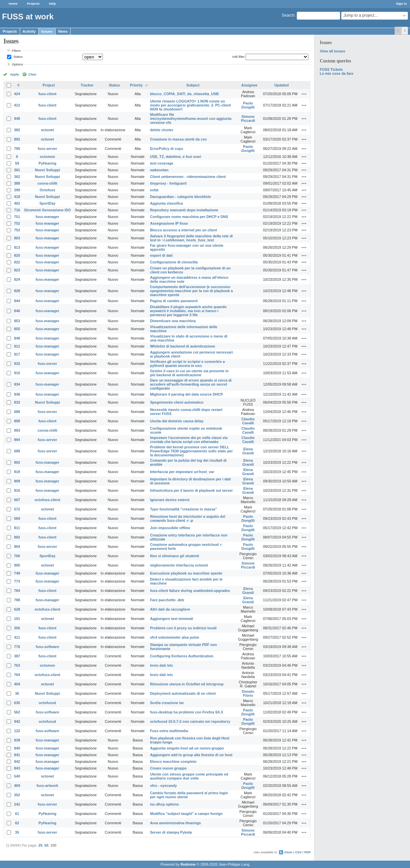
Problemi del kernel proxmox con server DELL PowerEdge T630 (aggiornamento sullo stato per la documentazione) (191, 451)
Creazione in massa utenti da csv (178, 139)
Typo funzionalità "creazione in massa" (183, 509)
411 (17, 637)
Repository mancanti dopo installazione (184, 210)
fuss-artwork (48, 786)
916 (17, 490)
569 (17, 518)
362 (17, 177)
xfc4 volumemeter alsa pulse (175, 637)
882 (17, 537)
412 (17, 105)
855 (17, 329)
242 (17, 804)
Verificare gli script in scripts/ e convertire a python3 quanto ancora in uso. (187, 364)
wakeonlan (159, 170)
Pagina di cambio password (174, 301)
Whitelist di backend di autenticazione (183, 346)
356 (17, 628)
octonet (47, 130)
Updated (282, 85)
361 (17, 170)
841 (17, 755)
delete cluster (162, 130)
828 (17, 291)
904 (17, 547)
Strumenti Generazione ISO (47, 210)
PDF (308, 852)
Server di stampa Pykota (171, 832)
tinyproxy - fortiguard (168, 183)
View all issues (332, 51)
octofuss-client (48, 500)
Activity (29, 31)
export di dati (161, 255)
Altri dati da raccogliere (170, 609)
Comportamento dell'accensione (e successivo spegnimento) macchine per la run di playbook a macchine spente (191, 291)
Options (17, 64)
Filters (16, 51)
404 (17, 684)
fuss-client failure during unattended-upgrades (190, 591)
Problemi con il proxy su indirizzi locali (183, 628)
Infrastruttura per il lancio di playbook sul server (191, 490)
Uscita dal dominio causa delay (177, 421)
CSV (298, 852)
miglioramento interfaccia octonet (179, 565)
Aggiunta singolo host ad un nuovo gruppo (187, 748)
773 (17, 581)
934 (17, 384)
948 (17, 119)
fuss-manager (48, 217)
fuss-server (47, 149)
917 (17, 354)
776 (17, 647)
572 (17, 509)
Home (13, 4)
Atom (288, 852)
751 (17, 217)
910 (17, 373)
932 (17, 364)
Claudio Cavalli (248, 421)
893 (17, 430)
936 (17, 394)
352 (17, 795)
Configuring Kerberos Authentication (182, 656)
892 (17, 139)
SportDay (47, 203)
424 (17, 94)
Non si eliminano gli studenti (175, 556)
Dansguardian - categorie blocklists (180, 197)
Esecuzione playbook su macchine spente (186, 573)
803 (17, 238)
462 (17, 203)
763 (17, 665)
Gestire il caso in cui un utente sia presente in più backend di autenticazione (189, 373)
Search (288, 15)
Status (17, 57)
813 (17, 247)
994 (17, 440)
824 (17, 279)
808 (17, 421)
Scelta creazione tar (167, 703)
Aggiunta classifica (166, 203)
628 (17, 609)
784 (17, 591)
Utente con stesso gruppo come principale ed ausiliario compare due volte (189, 776)
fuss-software (47, 647)
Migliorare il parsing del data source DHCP (186, 394)
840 (17, 748)
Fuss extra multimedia (169, 731)
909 (17, 481)
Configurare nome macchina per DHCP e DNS (189, 217)
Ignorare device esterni (170, 500)
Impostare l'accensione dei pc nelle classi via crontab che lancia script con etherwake (189, 440)
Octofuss (48, 190)
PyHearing (47, 163)
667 (17, 500)
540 (17, 776)
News (63, 31)
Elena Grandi (248, 451)
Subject (193, 85)
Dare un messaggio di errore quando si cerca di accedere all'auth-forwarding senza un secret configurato (191, 384)
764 (17, 675)
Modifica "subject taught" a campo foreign (186, 814)
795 (17, 149)
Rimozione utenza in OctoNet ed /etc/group (187, 684)
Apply (15, 74)
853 (17, 321)
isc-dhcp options (164, 804)
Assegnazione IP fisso (169, 223)
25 (40, 845)
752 (17, 223)
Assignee (249, 85)
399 (17, 190)
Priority (136, 85)
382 (17, 130)
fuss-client (47, 94)
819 (17, 472)
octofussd (47, 703)
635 (17, 703)
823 (17, 270)
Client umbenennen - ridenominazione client (188, 177)
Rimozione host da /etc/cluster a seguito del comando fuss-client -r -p (188, 518)
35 (17, 832)
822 (17, 262)
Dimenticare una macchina (173, 321)
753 (17, 230)
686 (17, 412)
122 (17, 731)
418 (17, 197)
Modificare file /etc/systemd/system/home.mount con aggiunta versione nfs (191, 119)
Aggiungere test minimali (172, 619)
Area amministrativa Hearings (175, 823)
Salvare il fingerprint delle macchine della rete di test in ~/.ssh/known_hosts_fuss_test (191, 238)
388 (17, 183)
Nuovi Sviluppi (47, 170)
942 (17, 721)
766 (17, 556)
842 (17, 762)
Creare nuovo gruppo (168, 768)
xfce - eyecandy (163, 786)
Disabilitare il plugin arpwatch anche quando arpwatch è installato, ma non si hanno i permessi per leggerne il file (188, 311)
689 (17, 451)
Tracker (87, 85)
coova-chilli (47, 183)
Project (49, 85)
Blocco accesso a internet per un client (183, 230)
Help (53, 4)
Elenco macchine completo (173, 762)
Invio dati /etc (162, 665)
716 (17, 210)
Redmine (188, 864)
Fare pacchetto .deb (167, 600)
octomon (47, 157)
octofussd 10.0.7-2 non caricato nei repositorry (190, 721)
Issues (47, 31)
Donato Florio (248, 693)
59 (17, 163)
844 (17, 301)
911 (17, 346)
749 (17, 573)
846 (17, 311)
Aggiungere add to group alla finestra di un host (191, 755)
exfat (154, 190)
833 (17, 402)
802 (17, 462)
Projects (33, 4)
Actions (304, 94)
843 (17, 768)
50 (46, 845)
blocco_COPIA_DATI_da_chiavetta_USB (184, 94)
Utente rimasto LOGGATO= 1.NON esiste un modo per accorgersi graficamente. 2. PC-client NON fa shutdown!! (190, 105)
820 (17, 255)
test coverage (162, 163)
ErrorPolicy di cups (167, 149)
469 (17, 786)
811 (17, 528)
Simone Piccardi (248, 119)
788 (17, 600)
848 (17, 338)
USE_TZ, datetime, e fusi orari (176, 157)
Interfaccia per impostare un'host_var (182, 472)
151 (17, 619)
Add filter (238, 57)
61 (17, 814)
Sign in (401, 4)
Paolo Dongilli (248, 105)
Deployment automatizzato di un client (183, 693)
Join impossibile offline (170, 528)
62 (17, 823)
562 (17, 712)
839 (17, 740)
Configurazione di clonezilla (174, 262)
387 (17, 656)
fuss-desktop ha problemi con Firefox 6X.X (187, 712)
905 (17, 565)
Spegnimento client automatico (177, 402)
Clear (32, 74)
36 (17, 693)
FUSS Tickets (331, 69)
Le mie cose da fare (336, 73)
